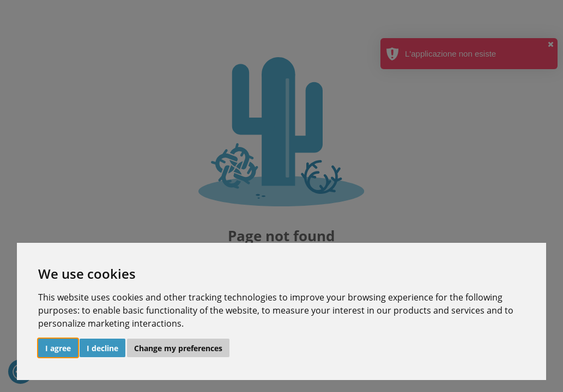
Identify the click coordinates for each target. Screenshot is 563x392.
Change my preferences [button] (178, 348)
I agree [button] (58, 348)
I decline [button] (102, 348)
